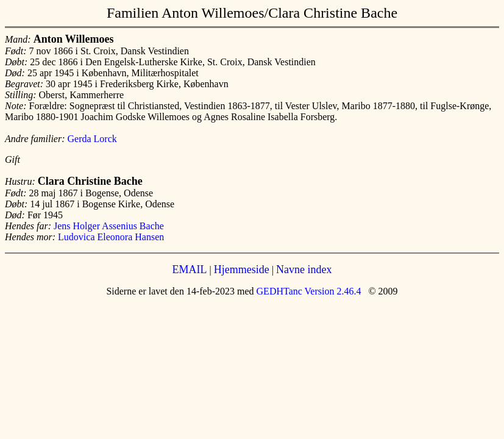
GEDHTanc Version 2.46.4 (308, 291)
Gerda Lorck (92, 139)
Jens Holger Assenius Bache (109, 226)
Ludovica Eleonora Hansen (111, 237)
